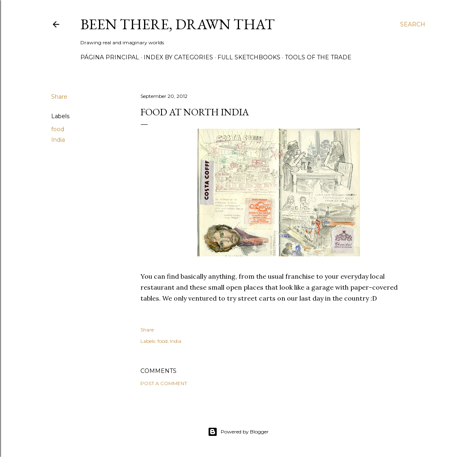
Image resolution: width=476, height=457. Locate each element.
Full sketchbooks (249, 57)
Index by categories (178, 57)
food (58, 129)
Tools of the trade (318, 57)
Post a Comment (164, 383)
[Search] (413, 24)
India (58, 140)
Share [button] (59, 97)
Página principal (110, 57)
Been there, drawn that (178, 24)
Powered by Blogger (238, 432)
